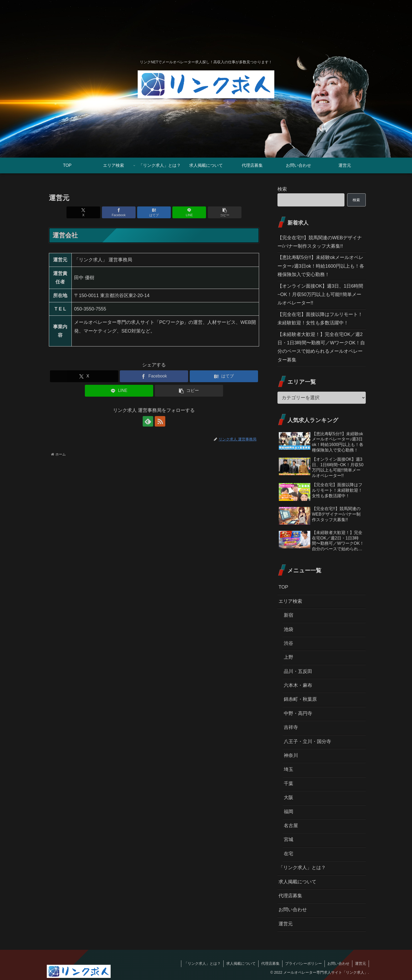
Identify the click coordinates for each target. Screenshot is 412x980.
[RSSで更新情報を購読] (160, 421)
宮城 (289, 839)
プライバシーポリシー (303, 963)
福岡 (289, 812)
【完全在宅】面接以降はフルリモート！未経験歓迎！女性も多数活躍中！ (320, 319)
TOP (283, 587)
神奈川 (291, 755)
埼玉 (289, 769)
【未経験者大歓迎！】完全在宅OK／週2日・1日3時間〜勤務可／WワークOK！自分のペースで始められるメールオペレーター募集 (321, 347)
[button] (225, 212)
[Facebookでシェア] (119, 212)
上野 (289, 657)
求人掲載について (297, 882)
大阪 (289, 797)
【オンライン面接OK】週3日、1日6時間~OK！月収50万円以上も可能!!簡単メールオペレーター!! (320, 295)
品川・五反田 (298, 671)
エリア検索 (290, 601)
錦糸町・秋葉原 (300, 699)
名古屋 (291, 826)
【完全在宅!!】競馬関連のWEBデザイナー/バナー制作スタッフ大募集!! (320, 242)
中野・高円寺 (298, 713)
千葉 (289, 784)
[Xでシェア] (83, 212)
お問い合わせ (293, 910)
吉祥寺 (291, 727)
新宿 (289, 615)
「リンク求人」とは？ (302, 868)
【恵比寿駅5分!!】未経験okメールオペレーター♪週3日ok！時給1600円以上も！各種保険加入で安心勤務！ (321, 266)
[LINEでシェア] (189, 212)
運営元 (286, 924)
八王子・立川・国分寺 (307, 742)
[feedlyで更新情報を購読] (148, 421)
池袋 (289, 629)
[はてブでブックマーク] (154, 212)
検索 (282, 189)
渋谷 (289, 643)
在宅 (289, 854)
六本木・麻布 (298, 685)
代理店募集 (290, 896)
